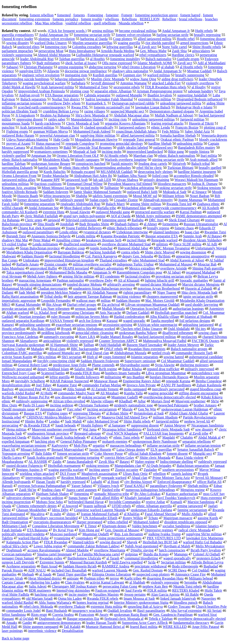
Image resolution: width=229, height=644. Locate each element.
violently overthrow (200, 83)
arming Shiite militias (146, 204)
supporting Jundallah (192, 95)
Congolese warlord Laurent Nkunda (100, 510)
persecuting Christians (78, 313)
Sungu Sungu (78, 498)
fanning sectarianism (192, 510)
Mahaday (38, 349)
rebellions (112, 19)
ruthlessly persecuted (17, 369)
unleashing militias (15, 184)
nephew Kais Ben (155, 586)
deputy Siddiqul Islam (53, 369)
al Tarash (113, 558)
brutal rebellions (191, 19)
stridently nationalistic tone (134, 405)
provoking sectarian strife (174, 276)
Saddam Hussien (128, 301)
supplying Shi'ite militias (204, 534)
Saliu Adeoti (38, 586)
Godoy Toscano (179, 607)
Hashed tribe (111, 490)
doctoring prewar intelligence (86, 71)
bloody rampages (87, 160)
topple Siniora (199, 152)
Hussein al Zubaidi (199, 288)
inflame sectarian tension (203, 445)
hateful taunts (48, 168)
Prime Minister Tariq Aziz (171, 478)
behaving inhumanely (70, 79)
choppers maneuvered (162, 296)
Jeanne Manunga (190, 200)
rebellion (159, 474)
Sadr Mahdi (73, 421)
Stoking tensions (209, 188)
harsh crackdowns (48, 123)
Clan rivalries (75, 582)
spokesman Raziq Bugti (131, 615)
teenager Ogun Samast (18, 558)
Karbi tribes (133, 578)
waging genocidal (161, 393)
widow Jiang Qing (143, 79)
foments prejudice (65, 19)
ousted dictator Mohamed (159, 284)
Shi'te (215, 401)
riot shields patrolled (160, 43)
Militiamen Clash (14, 526)
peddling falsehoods (56, 333)
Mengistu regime (193, 490)
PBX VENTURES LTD (164, 538)
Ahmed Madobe (77, 550)
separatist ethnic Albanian (113, 91)
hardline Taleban (14, 164)
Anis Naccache (110, 313)
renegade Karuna (178, 381)
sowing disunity (18, 43)
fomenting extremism (35, 19)
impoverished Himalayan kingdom (69, 260)
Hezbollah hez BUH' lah (160, 542)
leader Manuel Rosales (117, 337)
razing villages (95, 111)
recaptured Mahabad (201, 272)
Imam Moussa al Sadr (139, 598)
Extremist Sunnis (52, 562)
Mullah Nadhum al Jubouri (174, 115)
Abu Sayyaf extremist (186, 611)
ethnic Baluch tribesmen (124, 228)
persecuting (10, 425)
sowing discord (111, 542)
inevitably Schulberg (30, 381)
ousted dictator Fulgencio (24, 466)
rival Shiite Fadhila (16, 594)
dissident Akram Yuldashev (202, 240)
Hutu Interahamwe (82, 51)
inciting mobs (112, 152)
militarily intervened (199, 369)
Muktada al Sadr (175, 192)
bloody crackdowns (213, 139)
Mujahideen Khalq (56, 160)
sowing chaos (208, 333)
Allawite (53, 71)
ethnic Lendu (161, 127)
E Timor (91, 526)
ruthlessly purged (72, 200)
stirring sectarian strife (168, 160)
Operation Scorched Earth (149, 309)
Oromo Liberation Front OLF (78, 156)
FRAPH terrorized (76, 268)
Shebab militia (198, 486)
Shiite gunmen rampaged (40, 627)
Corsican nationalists (17, 554)
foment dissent (177, 454)
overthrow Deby (101, 280)
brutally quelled (210, 168)
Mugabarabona (13, 462)
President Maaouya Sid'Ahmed (130, 184)
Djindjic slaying (142, 550)
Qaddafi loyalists (120, 611)
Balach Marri (115, 204)
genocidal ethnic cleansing (95, 333)
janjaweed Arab (76, 180)
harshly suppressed (15, 152)
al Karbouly (100, 437)
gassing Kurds (208, 518)
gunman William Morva (51, 131)
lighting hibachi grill (159, 280)
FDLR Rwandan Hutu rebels (166, 87)
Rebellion (169, 19)
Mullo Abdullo (192, 514)
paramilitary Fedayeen (166, 486)
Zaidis (57, 462)
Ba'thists (164, 256)
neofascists (189, 337)
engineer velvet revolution (41, 75)
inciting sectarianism (102, 409)
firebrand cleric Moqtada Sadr (168, 429)
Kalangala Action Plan (22, 542)
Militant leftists (173, 196)
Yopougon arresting (16, 454)
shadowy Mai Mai (15, 240)
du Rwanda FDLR (37, 425)
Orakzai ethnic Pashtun (177, 139)
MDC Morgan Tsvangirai (172, 248)
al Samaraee (117, 425)
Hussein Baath (28, 196)
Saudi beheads (66, 425)
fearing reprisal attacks (167, 123)
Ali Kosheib (210, 208)
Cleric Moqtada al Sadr (83, 123)
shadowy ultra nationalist (130, 71)
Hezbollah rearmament (64, 466)
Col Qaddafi (201, 570)
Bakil (67, 148)
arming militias (103, 31)
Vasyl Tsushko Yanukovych (176, 498)
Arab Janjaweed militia (57, 87)
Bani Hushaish (57, 611)
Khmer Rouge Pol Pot (34, 397)
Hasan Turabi (46, 482)
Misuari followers (33, 450)
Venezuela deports (214, 135)
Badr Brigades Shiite (94, 224)
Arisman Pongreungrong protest (160, 91)
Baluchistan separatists (193, 466)
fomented (64, 15)
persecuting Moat (51, 51)
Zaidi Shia (179, 51)
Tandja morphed (162, 321)
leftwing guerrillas (120, 47)
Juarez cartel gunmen (81, 490)
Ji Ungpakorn (25, 115)
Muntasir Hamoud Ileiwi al (105, 627)
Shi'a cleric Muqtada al (92, 115)
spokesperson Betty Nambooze (155, 441)
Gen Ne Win (147, 409)
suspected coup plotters (153, 574)
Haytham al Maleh (177, 546)
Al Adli (212, 244)
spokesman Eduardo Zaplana (152, 510)
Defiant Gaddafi (138, 313)
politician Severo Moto (92, 317)
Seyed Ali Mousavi (209, 478)
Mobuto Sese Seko (49, 502)
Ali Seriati (214, 611)
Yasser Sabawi (82, 486)
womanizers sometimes (51, 152)
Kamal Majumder (28, 305)
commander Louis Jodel (23, 611)
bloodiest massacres (172, 184)
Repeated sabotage (88, 433)
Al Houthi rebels (116, 156)
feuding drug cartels (153, 164)
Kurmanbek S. (96, 103)
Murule (127, 409)
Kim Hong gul (89, 530)
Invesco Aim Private (141, 385)
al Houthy (199, 87)
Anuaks (12, 623)
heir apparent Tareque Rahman (90, 296)
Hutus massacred (48, 143)
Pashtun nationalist (70, 280)
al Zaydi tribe (199, 433)
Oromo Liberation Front (19, 176)
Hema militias (16, 429)
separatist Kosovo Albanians (125, 123)
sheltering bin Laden (45, 582)
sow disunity (204, 429)
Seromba (191, 582)
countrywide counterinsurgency (174, 208)
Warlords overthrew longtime (126, 160)
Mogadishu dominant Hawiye (96, 139)
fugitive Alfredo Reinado (20, 192)
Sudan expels (99, 200)
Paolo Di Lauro (34, 405)
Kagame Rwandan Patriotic (120, 236)
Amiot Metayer (175, 425)
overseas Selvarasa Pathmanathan (42, 486)
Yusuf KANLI (135, 486)
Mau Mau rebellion (49, 23)
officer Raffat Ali (209, 482)
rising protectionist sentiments (120, 538)
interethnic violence (42, 631)
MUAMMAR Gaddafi (117, 172)
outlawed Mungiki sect (64, 353)
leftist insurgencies (57, 196)
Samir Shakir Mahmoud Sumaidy (98, 192)
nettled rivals (161, 353)
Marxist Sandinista (201, 502)
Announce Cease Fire (190, 574)
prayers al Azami (18, 143)
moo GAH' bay (214, 494)
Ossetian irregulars (32, 317)
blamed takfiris (83, 542)
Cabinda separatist (97, 95)
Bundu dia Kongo (156, 554)
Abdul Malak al (209, 437)
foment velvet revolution (134, 35)
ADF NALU (37, 570)
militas (106, 301)
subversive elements (21, 498)
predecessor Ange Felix (70, 365)
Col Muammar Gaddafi (178, 361)
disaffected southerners (80, 244)
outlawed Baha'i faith (142, 192)
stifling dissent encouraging (198, 393)
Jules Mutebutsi (13, 268)
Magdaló (169, 437)
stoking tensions (98, 466)
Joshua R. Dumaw (205, 184)
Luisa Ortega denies (131, 450)
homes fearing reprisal (93, 603)
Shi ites (201, 329)
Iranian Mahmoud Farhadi (100, 514)
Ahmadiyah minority (158, 200)
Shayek (132, 542)
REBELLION (150, 19)
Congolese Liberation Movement (56, 526)
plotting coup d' (215, 127)
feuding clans (51, 490)
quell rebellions (105, 23)
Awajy (104, 615)
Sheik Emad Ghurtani (184, 220)
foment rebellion (42, 15)
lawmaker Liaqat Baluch (153, 107)
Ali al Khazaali (129, 280)
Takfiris (7, 538)
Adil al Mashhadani (211, 63)
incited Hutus (136, 240)
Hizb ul (92, 357)
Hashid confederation (129, 317)
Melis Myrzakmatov (210, 546)
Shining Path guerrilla (208, 268)
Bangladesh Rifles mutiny (197, 148)
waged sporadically (177, 558)
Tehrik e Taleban (161, 619)
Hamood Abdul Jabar (133, 248)
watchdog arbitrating (139, 188)
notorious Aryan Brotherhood (159, 288)
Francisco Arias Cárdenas (20, 337)
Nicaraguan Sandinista (207, 425)
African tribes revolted (69, 401)
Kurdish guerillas (105, 75)
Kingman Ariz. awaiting (19, 188)
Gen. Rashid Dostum (148, 570)
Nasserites (209, 598)
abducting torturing (103, 67)
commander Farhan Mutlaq (102, 385)
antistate (73, 578)
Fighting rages (57, 413)
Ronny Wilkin (133, 518)
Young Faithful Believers (84, 228)
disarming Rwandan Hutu (165, 578)
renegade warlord (114, 478)
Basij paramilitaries (151, 611)
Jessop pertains (135, 594)
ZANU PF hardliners (176, 385)
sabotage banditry (200, 91)
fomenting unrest (114, 220)
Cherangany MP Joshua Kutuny (75, 586)
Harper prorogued (89, 522)
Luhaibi (97, 482)
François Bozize (187, 127)
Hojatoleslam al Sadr (149, 413)
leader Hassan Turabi (101, 623)
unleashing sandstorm (35, 325)
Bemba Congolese (209, 381)
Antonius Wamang (133, 83)
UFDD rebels (121, 506)
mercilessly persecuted (168, 389)
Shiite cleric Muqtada (155, 458)
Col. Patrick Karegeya (101, 256)
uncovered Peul (30, 389)
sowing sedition (52, 498)
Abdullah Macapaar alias (131, 115)
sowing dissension (193, 252)
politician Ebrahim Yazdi (20, 111)
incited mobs (90, 188)
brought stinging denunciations (39, 284)
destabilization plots (16, 385)
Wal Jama (89, 429)
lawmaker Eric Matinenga (205, 538)
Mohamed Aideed (146, 522)
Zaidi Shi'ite (28, 490)
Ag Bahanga (11, 220)
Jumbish (151, 437)
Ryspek (66, 329)
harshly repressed (73, 482)
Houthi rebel (186, 39)
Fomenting (95, 15)
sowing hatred (174, 357)
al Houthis (98, 59)
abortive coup (75, 248)
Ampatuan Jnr (41, 156)
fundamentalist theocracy (191, 623)
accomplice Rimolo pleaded (194, 176)
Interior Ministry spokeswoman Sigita (141, 603)
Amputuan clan (51, 409)
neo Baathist (136, 377)
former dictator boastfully (36, 200)
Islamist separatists (145, 357)
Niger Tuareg (166, 292)
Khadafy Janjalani (138, 498)
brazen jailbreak (95, 506)
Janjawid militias (192, 119)
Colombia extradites (87, 47)
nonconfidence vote (205, 373)
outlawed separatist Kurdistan (23, 321)
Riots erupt (39, 615)
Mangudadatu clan (128, 466)
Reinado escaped (83, 172)
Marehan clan (143, 156)
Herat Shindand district (45, 578)
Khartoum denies (114, 526)
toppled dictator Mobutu (85, 284)
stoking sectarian (94, 397)
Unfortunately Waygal (211, 248)
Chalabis (187, 437)
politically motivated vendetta (23, 534)
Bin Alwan (54, 305)
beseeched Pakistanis (173, 405)
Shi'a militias (47, 357)
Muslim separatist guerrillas (92, 43)
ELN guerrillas (161, 450)
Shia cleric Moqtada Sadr (199, 292)
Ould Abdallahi (179, 329)
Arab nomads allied (203, 160)
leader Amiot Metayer (183, 345)
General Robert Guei (33, 365)
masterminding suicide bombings (25, 79)
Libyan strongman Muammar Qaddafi (152, 305)
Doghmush (14, 550)
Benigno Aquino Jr (29, 470)
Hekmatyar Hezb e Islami (194, 107)
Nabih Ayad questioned (142, 546)
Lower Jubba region (48, 546)
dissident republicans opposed (186, 522)
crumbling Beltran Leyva (61, 111)
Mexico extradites (142, 268)
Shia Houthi (46, 224)
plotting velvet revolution (57, 39)
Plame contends (103, 365)
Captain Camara (13, 582)
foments (79, 15)
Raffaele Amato (28, 264)
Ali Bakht (192, 594)
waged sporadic (134, 321)
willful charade (13, 208)
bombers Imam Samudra (123, 373)
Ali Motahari (109, 393)
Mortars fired (160, 401)
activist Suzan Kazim (17, 357)
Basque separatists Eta (83, 619)
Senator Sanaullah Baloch (196, 450)
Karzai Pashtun (191, 212)
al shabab (168, 67)
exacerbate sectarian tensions (76, 325)
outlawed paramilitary (38, 232)
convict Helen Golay (119, 458)
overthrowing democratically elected (170, 397)
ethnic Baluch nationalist (20, 160)
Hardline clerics (183, 55)
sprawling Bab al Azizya (145, 607)
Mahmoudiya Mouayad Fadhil (165, 341)
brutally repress (158, 228)
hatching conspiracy (49, 594)
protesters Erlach (208, 558)
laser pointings (12, 631)
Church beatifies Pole (211, 607)
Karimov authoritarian (182, 494)
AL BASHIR (38, 462)
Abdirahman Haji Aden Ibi (93, 176)
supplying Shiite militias (98, 135)
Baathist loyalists (160, 95)
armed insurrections (194, 43)
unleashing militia (190, 143)
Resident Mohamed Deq (79, 478)
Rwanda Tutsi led (179, 204)
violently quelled (14, 156)
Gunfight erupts (188, 59)
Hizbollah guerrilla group (20, 172)
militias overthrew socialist (92, 264)
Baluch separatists (34, 99)
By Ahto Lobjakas (147, 494)
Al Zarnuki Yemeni (105, 389)
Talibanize (111, 188)
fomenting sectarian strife (92, 35)
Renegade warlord (164, 240)
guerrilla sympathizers (18, 35)
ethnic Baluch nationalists (177, 156)
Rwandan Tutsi (215, 232)
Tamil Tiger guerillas (72, 574)
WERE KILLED (175, 627)
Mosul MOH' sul (145, 196)
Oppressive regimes (159, 530)
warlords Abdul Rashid (18, 393)
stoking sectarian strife (176, 188)
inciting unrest (99, 470)
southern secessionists (178, 470)
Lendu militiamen (45, 244)
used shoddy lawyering (201, 305)
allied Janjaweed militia (138, 135)
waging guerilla (129, 43)
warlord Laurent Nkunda (110, 570)
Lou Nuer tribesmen (55, 309)
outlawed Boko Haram (18, 135)
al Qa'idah (27, 619)
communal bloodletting (141, 558)
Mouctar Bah (207, 264)
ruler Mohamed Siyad (103, 421)
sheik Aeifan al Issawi (81, 63)
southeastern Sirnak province (48, 433)
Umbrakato (31, 260)
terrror (114, 578)
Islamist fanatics (207, 526)
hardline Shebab (160, 143)
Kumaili (176, 502)
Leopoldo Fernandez (56, 301)
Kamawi (8, 325)
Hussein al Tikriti (201, 123)
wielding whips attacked (37, 474)
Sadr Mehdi (27, 292)
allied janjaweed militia (155, 39)
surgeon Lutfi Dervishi (18, 562)
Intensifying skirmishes (73, 590)
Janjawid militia (167, 421)
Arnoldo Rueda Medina (118, 51)
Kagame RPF (50, 180)
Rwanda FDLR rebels (103, 598)
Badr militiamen (48, 63)
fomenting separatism (40, 204)
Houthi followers (87, 377)
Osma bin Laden (70, 598)
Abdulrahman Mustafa (130, 353)
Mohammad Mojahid (17, 288)
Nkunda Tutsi (69, 127)
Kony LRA (87, 337)
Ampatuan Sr (102, 272)
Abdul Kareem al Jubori (187, 260)
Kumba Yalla (134, 393)
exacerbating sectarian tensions (24, 445)
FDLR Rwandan (56, 542)
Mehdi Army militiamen (153, 216)
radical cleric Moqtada (195, 530)
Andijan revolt (29, 95)
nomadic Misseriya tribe (112, 494)
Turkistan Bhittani (180, 168)
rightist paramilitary (138, 292)
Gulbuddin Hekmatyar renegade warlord (105, 55)
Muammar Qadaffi (96, 534)
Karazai (112, 321)
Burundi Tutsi (16, 236)
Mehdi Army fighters (42, 276)
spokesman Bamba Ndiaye (138, 333)
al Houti (113, 482)
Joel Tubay (44, 385)
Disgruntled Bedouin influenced (200, 99)
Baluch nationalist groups (189, 349)
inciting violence (129, 296)
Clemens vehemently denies (37, 506)
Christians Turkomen (94, 405)
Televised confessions (81, 220)
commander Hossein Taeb (194, 353)
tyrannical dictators (97, 232)
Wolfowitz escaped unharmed (23, 377)
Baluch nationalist (158, 59)
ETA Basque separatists (62, 95)
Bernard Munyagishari (68, 450)
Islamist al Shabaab (198, 317)
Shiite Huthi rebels (137, 421)
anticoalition (52, 341)
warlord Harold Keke (34, 538)
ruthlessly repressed (213, 462)
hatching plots (45, 441)
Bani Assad (49, 566)
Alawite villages (102, 401)
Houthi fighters (92, 425)
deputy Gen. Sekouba (138, 256)
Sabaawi (12, 67)
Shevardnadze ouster (135, 365)
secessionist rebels (127, 87)
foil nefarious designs (195, 321)
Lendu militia (86, 236)
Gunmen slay (132, 75)
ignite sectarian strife (198, 296)
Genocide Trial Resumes (94, 148)
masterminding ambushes (113, 168)
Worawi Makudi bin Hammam (196, 180)
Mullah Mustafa (113, 309)
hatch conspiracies (172, 550)
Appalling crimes (68, 240)
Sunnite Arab (193, 236)
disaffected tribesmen (178, 333)
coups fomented (114, 357)
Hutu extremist (211, 498)
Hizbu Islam (41, 437)
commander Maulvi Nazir (76, 393)
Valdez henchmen (144, 526)
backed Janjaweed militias (157, 337)
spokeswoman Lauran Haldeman (185, 409)
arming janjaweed (190, 506)
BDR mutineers (40, 590)
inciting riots (118, 119)
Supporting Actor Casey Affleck (145, 623)
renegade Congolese (80, 143)
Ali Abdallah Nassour (102, 292)
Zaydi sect (185, 63)
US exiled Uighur (14, 244)
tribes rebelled (118, 522)
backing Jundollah (103, 252)
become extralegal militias (138, 31)
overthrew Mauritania (110, 550)
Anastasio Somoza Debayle (51, 236)
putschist (8, 127)
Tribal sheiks (53, 296)
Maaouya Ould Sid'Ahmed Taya (124, 417)
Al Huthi (46, 393)
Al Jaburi (174, 272)
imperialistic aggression (19, 301)
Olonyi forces (87, 417)
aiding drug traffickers (177, 79)
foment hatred (190, 15)
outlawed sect (163, 148)
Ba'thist (7, 397)
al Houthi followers (44, 148)
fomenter (112, 15)
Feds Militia (171, 131)
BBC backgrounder (85, 349)
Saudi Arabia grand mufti (45, 458)
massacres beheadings (126, 445)
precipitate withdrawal (151, 566)
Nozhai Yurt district (66, 99)
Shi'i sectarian (72, 357)
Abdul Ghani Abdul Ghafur (189, 413)
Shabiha (81, 196)
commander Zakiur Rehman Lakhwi (93, 546)
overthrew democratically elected (202, 619)
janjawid (54, 220)
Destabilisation (72, 631)
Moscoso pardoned (63, 534)
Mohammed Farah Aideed (92, 131)
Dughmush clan (50, 619)
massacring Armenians (35, 280)
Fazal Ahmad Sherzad (161, 514)
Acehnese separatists (21, 566)
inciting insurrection (16, 502)
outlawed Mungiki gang (113, 212)
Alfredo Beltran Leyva (207, 562)
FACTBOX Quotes (205, 341)
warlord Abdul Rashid (18, 603)
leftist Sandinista (14, 615)
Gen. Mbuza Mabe (153, 51)
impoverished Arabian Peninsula (42, 91)
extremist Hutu (54, 212)
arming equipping (71, 67)
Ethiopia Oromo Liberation (111, 574)
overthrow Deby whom (64, 103)
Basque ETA (33, 413)
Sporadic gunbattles (194, 280)
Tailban (89, 345)
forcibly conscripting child (56, 361)
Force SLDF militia (187, 244)
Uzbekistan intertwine (132, 232)
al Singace (199, 192)
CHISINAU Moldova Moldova (49, 417)
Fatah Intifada (12, 530)
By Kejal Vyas (63, 530)
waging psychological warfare (44, 83)
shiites (71, 514)
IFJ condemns (110, 276)
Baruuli (7, 486)
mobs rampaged (135, 389)
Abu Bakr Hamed (43, 329)
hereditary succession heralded (56, 518)
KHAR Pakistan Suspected (69, 381)
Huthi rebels (204, 31)
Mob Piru (81, 445)
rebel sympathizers (153, 55)
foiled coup (160, 176)
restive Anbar (155, 502)
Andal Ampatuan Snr (44, 208)
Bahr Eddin (43, 454)
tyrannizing (62, 538)
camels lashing (182, 474)
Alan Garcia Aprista (165, 594)
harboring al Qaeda (94, 39)
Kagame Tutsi (67, 385)
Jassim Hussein (100, 450)
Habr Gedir (61, 139)
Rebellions (129, 19)
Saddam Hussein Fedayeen (100, 361)
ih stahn (55, 514)
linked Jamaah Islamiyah (178, 598)
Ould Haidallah (110, 345)
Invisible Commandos (125, 502)
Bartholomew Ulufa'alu (84, 558)
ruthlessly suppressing (32, 401)
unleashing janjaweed (198, 325)
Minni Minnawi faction (58, 188)
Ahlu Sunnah (76, 389)
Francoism (87, 615)
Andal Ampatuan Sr (168, 71)
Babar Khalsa (132, 369)
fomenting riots (56, 47)
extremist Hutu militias (155, 99)
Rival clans (58, 349)
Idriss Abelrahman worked (96, 329)
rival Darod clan (97, 353)
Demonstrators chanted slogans (172, 111)
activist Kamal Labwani (107, 582)
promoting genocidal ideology (122, 143)
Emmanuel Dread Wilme (85, 184)
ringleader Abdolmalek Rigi (80, 204)
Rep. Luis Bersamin (129, 534)
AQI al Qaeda (120, 216)
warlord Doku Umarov (51, 43)
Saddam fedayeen (56, 192)
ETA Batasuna (37, 530)
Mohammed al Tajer (94, 87)
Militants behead (201, 578)
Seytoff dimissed (103, 83)
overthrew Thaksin (72, 607)
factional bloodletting (65, 256)
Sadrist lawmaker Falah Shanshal (109, 99)
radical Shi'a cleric (15, 546)
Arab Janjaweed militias (37, 127)
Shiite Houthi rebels (207, 47)
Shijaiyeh (179, 164)
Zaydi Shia (106, 462)
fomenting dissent (213, 39)
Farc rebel (74, 409)
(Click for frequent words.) (67, 31)
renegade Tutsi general (139, 139)
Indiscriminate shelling (177, 462)
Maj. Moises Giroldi (160, 301)
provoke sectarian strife (19, 309)
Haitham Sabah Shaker (52, 494)
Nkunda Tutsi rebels (188, 586)
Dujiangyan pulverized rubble (133, 103)
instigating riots (76, 75)
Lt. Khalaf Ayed (46, 313)
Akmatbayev (29, 341)
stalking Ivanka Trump (164, 534)
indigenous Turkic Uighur (135, 264)
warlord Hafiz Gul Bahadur (203, 542)
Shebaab (28, 574)
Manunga (181, 554)
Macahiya (37, 514)
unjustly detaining (156, 180)
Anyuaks (8, 248)
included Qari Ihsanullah (69, 570)
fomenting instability (125, 59)
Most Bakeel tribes (78, 208)
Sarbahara (78, 83)
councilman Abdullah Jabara (136, 131)
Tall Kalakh (72, 627)
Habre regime (145, 462)
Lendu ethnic (69, 232)
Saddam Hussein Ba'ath (80, 566)
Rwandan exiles (51, 558)
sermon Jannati (86, 309)
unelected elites (28, 47)
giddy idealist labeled (133, 148)
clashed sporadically (99, 127)
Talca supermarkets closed (25, 272)
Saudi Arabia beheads (70, 437)
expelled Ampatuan (16, 441)
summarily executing (59, 337)
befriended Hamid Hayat (86, 502)
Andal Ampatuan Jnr (54, 35)
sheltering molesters (194, 365)
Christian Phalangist (38, 67)
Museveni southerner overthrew (55, 429)
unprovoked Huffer (43, 268)
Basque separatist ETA (161, 236)
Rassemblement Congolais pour (140, 272)
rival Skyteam (12, 276)
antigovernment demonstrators (59, 623)
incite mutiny (78, 594)
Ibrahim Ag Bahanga (55, 115)
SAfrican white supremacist (157, 325)
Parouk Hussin (12, 570)
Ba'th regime (108, 369)
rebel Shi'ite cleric (149, 168)
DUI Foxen (68, 474)
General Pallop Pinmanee (79, 441)
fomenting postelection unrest (156, 15)
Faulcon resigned (108, 590)
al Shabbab (137, 582)
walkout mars (86, 301)
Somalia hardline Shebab (178, 135)
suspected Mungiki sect (127, 111)
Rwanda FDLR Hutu (85, 373)
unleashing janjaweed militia (180, 103)
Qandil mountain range (18, 409)
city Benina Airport (138, 482)
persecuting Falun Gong (120, 586)
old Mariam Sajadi (39, 598)
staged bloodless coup (206, 389)
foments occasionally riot (112, 107)
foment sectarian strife (73, 454)
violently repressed (80, 341)
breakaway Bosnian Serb (104, 240)
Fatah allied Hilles (106, 498)
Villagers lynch (108, 486)
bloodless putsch (186, 603)
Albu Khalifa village (165, 317)
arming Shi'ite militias (78, 276)
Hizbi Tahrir (213, 590)
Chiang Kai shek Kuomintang (39, 228)
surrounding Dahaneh (17, 168)
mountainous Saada (16, 123)
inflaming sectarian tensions (22, 103)
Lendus (54, 421)
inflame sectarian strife (163, 445)
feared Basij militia (144, 627)
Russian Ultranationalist (201, 224)
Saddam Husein (33, 256)
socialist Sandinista (176, 526)
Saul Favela (134, 590)
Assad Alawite (80, 212)
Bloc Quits (10, 405)
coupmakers (84, 538)
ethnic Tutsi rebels (126, 437)
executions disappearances (52, 522)
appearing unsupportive (193, 256)
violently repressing (165, 582)
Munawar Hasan (106, 381)
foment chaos (184, 228)
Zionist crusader (56, 264)
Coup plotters (123, 39)
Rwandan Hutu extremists (147, 349)
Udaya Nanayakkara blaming (27, 139)
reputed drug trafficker (163, 369)
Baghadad (211, 566)
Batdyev (8, 389)
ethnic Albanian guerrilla (154, 506)
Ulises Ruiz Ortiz (135, 474)
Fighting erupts (17, 131)
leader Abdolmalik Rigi (37, 59)
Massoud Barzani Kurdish (88, 562)
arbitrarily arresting (121, 284)
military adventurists (109, 268)
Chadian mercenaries (53, 288)
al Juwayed (70, 506)
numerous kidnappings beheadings (150, 490)
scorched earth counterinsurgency (42, 107)
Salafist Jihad (84, 369)
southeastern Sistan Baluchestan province (103, 288)
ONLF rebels (113, 349)
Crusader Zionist (126, 200)
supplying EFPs (31, 71)
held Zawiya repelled (127, 562)
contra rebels (130, 252)
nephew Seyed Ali (197, 421)
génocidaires (201, 51)
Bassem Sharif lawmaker (144, 345)
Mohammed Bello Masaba (68, 272)
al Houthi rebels (191, 67)
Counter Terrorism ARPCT (118, 341)
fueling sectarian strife (173, 35)
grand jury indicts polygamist (84, 216)
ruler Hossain (61, 317)
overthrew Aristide (174, 268)
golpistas (132, 554)
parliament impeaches (17, 51)
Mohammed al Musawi (176, 264)
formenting (170, 224)
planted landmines (166, 232)
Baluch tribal (200, 164)
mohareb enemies (115, 441)
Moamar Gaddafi (199, 71)
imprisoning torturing (84, 458)
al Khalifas (132, 514)
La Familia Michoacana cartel (98, 554)
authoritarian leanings (188, 309)
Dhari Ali (8, 450)
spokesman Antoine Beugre (51, 164)
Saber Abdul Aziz (197, 131)
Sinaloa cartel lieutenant (54, 554)
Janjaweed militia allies (19, 180)
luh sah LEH (102, 180)
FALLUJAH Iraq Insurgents (164, 433)
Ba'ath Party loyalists (206, 550)
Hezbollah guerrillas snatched (176, 313)
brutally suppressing (190, 75)
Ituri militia (209, 156)
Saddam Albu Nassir (132, 176)
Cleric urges (34, 220)
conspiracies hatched (91, 164)
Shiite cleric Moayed (160, 252)
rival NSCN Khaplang (122, 433)
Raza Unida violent (190, 458)
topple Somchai (101, 248)
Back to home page (16, 638)
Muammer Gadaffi (125, 397)
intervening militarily (41, 478)
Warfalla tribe (106, 208)
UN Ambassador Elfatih (100, 518)
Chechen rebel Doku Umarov (141, 329)
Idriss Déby (60, 510)
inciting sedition (62, 405)
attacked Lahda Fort (166, 83)
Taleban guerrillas (72, 59)
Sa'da (152, 562)
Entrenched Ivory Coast (19, 373)
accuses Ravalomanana (44, 550)
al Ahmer (150, 224)
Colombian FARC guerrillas (22, 353)
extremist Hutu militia (106, 607)
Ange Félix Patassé (206, 627)
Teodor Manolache (55, 176)
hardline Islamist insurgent (197, 172)
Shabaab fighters (126, 224)
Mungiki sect (202, 454)
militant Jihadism (165, 417)
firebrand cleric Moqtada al (124, 619)
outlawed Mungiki (129, 95)
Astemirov (216, 309)
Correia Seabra (63, 615)
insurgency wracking (87, 611)
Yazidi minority (122, 164)
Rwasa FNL (80, 107)
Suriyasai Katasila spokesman (23, 345)
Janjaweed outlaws (132, 127)
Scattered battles (53, 373)
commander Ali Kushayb (20, 212)
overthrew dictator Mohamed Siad (126, 244)
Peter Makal (42, 240)
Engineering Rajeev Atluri (142, 381)
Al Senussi (54, 389)
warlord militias (159, 75)
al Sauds (45, 574)
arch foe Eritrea (90, 321)
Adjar (142, 401)
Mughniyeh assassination (99, 474)
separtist (99, 445)
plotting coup (80, 91)
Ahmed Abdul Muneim (54, 55)
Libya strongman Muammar (166, 373)
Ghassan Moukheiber (31, 510)
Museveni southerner (190, 401)
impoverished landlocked (145, 152)
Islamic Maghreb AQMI (155, 63)
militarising (113, 377)
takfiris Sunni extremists (110, 196)
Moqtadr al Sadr (85, 152)
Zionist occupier (127, 470)
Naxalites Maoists (106, 594)
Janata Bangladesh (80, 462)
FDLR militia (157, 590)
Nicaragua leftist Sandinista (122, 429)
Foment (127, 15)
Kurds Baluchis (55, 172)
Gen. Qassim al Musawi (122, 530)
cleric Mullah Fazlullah (41, 216)
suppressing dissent (145, 425)
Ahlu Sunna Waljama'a (55, 603)
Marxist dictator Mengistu (201, 284)
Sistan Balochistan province (40, 248)
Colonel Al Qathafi (207, 554)
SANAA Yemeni (62, 321)
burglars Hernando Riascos (169, 377)
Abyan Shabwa (127, 180)
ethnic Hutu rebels (76, 168)
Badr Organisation (15, 522)
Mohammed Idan (134, 208)
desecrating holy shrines (155, 172)
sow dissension (66, 397)
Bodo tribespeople (185, 566)
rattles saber (57, 119)
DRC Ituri (156, 220)
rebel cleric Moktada (38, 607)
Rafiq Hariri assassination (20, 296)
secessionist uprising (117, 325)
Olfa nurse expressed (117, 63)
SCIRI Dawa (177, 570)
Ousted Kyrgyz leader (17, 39)
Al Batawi (214, 236)
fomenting (82, 494)
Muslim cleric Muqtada (108, 79)
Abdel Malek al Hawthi (19, 87)
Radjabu (137, 220)
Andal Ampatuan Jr (176, 31)
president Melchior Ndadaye (61, 292)
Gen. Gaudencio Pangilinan (173, 615)
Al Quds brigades (159, 466)
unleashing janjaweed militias (153, 119)
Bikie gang (176, 152)
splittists (162, 244)
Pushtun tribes (94, 578)
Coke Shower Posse (109, 454)
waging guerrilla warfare (66, 470)
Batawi (125, 462)
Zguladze (151, 470)
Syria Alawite (165, 365)
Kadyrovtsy (60, 445)
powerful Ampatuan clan (57, 135)
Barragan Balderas (71, 252)
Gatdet (27, 623)
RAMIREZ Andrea (116, 566)
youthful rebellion (78, 23)
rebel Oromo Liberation (139, 67)
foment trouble (92, 19)
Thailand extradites (113, 260)
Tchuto (153, 518)
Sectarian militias (173, 562)
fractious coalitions (48, 184)
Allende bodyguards (16, 482)
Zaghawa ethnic (208, 204)
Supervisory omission (140, 361)
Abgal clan (139, 478)
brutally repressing (207, 35)
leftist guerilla (60, 377)
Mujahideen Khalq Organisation (29, 252)
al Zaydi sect (147, 47)
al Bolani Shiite (117, 413)
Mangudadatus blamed (87, 119)
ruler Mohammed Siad (148, 260)
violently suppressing (17, 55)
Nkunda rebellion (131, 23)
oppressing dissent (30, 119)
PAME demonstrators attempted (199, 216)
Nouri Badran (199, 196)
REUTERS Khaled (186, 590)
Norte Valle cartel (174, 47)
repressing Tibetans (87, 413)
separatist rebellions (197, 441)
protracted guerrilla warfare (155, 212)
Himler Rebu (34, 421)
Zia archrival (111, 305)
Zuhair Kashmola (209, 385)
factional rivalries (138, 276)
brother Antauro (205, 405)
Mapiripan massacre (178, 518)
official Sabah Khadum (145, 454)
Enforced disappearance (175, 482)
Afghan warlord (17, 313)
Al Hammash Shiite (64, 345)
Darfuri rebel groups (82, 305)
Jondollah (67, 224)
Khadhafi (126, 401)
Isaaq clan (192, 232)
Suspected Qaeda (14, 437)
